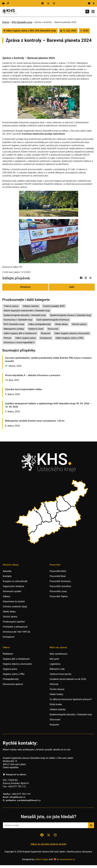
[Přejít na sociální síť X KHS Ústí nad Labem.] (49, 3)
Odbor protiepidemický (40, 324)
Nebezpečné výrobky (14, 329)
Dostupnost (46, 338)
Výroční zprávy (79, 324)
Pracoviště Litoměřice (60, 586)
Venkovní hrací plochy (61, 674)
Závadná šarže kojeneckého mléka (23, 389)
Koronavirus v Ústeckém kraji (18, 320)
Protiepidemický (11, 679)
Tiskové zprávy (11, 306)
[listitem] (29, 522)
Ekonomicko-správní (13, 684)
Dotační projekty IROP (54, 306)
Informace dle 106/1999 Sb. (17, 632)
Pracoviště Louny (58, 591)
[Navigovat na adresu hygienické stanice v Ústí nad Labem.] (14, 775)
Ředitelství (8, 654)
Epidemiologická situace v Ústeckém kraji (71, 315)
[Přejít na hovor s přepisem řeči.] (8, 3)
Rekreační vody (57, 669)
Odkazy (7, 596)
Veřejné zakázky (31, 306)
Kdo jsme (54, 659)
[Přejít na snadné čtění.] (3, 3)
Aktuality (7, 571)
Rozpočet (46, 333)
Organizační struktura (13, 586)
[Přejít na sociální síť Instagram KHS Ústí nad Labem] (55, 835)
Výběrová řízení (36, 329)
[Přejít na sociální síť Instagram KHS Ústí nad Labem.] (54, 3)
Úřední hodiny (56, 694)
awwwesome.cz (67, 859)
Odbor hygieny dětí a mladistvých (20, 333)
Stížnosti (54, 684)
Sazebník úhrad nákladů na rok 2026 (68, 679)
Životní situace (57, 689)
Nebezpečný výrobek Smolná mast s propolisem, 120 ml (35, 421)
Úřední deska (61, 324)
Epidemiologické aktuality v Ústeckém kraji (25, 315)
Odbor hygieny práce (26, 338)
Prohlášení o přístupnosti (15, 627)
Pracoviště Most (58, 576)
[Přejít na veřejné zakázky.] (94, 3)
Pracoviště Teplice (59, 596)
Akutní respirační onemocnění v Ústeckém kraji (27, 311)
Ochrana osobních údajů (15, 607)
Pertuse (7, 338)
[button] (87, 12)
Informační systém (12, 591)
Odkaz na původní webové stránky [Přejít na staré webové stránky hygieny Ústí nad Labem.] (49, 844)
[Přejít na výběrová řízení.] (89, 3)
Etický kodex (56, 704)
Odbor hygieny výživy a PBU (20, 31)
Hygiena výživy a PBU (14, 674)
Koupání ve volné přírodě (15, 581)
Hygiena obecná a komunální (17, 664)
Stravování (53, 329)
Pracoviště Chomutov (60, 581)
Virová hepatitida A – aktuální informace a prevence (33, 375)
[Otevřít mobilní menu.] (93, 12)
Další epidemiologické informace (53, 320)
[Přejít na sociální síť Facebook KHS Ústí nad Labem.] (43, 3)
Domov (6, 22)
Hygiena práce (10, 669)
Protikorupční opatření (14, 622)
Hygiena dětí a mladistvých (16, 659)
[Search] (91, 825)
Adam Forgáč (42, 859)
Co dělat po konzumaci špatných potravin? (71, 699)
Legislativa (55, 664)
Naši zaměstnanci (59, 654)
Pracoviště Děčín (58, 571)
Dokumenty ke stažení (14, 601)
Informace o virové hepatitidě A (19, 342)
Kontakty (7, 576)
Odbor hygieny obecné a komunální (72, 333)
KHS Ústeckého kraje (22, 22)
